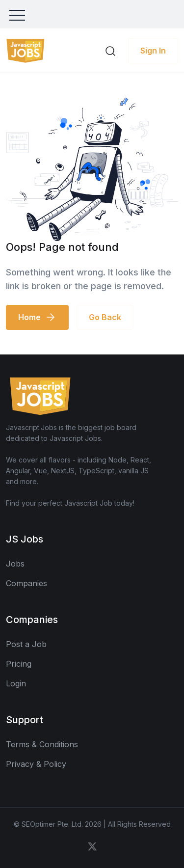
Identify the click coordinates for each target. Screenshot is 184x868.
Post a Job (26, 644)
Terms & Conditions (42, 744)
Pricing (19, 664)
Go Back (105, 317)
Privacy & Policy (36, 764)
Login (16, 683)
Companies (26, 583)
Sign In (153, 51)
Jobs (15, 564)
